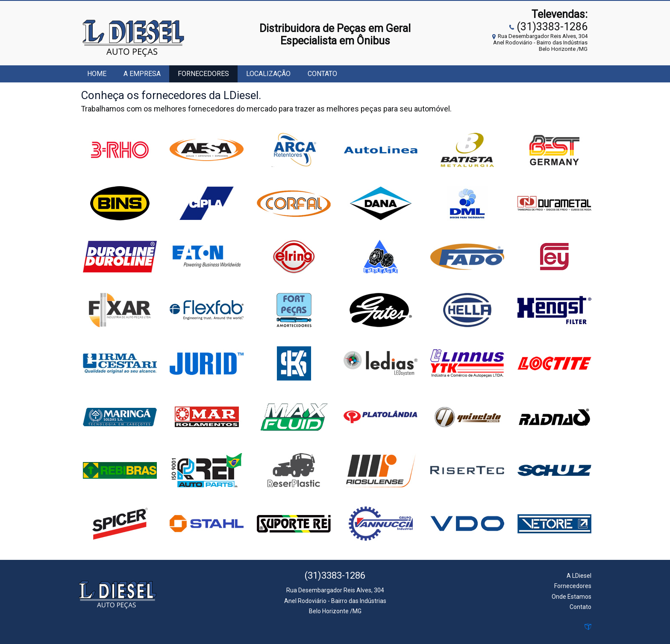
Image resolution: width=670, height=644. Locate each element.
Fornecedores (203, 74)
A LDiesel (579, 576)
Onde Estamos (572, 597)
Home (97, 74)
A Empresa (142, 74)
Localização (268, 74)
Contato (322, 74)
